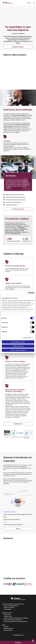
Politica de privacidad (9, 628)
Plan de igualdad (7, 609)
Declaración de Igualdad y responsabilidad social (13, 604)
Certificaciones (18, 424)
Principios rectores (8, 616)
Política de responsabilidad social (11, 606)
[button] (29, 3)
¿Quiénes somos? (18, 47)
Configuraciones (27, 338)
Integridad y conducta (7, 613)
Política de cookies (8, 630)
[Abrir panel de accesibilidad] (33, 641)
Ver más (18, 529)
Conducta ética (7, 614)
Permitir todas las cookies (18, 342)
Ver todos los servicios (18, 209)
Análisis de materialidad (9, 607)
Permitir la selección (18, 346)
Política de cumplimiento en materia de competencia (15, 621)
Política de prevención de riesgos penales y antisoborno (16, 618)
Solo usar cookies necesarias (18, 350)
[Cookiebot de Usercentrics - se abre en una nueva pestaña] (28, 293)
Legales (4, 625)
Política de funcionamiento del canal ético (13, 620)
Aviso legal (6, 627)
